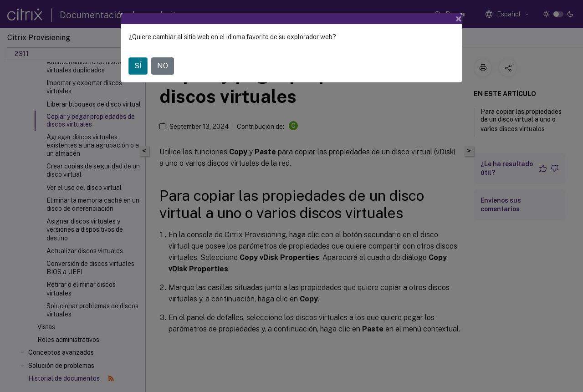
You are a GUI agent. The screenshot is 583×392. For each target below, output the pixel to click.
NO (163, 66)
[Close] (459, 19)
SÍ (138, 66)
